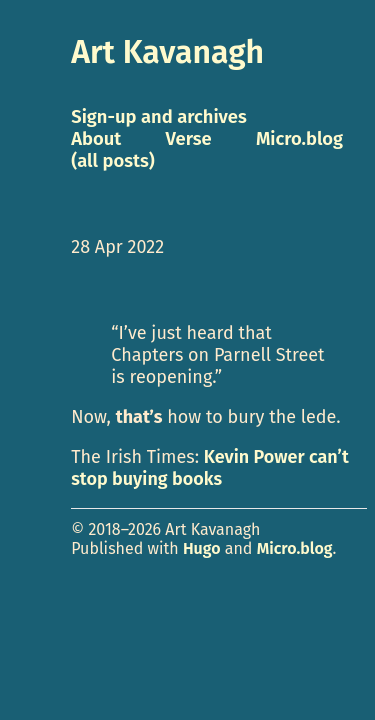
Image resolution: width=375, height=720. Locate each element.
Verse (189, 139)
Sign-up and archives (159, 117)
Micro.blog (295, 548)
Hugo (202, 548)
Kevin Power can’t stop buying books (210, 468)
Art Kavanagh (167, 52)
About (96, 139)
